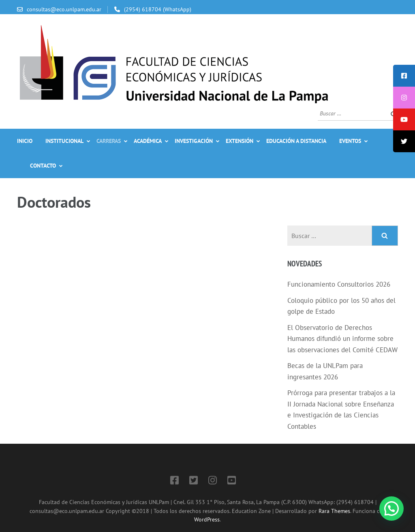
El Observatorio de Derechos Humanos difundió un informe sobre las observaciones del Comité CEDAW (342, 339)
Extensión (240, 141)
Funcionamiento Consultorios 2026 (339, 284)
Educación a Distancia (296, 141)
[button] (391, 509)
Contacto (43, 166)
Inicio (25, 141)
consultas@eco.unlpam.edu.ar (64, 9)
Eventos (350, 141)
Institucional (64, 141)
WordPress (207, 519)
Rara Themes (334, 511)
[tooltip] (404, 76)
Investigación (194, 141)
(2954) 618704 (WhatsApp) (158, 9)
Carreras (109, 141)
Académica (148, 141)
